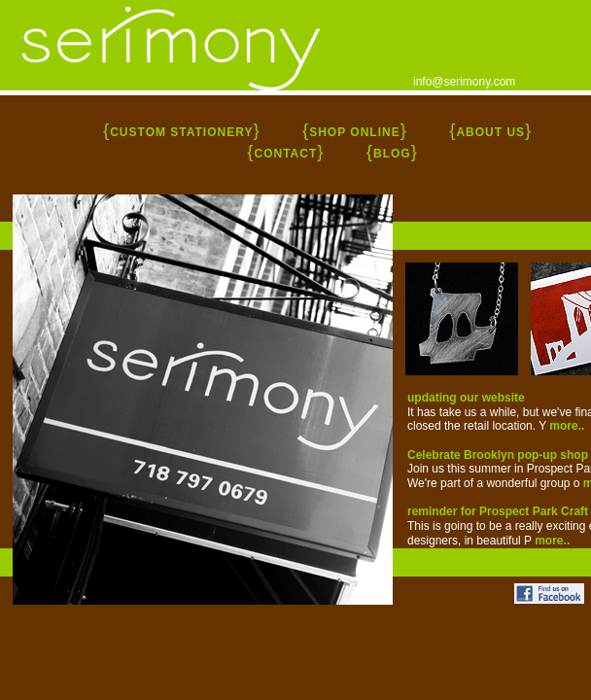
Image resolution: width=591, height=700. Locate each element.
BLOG (392, 154)
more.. (567, 426)
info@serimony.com (464, 82)
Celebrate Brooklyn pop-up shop (498, 455)
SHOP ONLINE (354, 132)
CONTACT (285, 154)
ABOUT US (490, 132)
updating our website (466, 398)
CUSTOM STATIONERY (181, 132)
